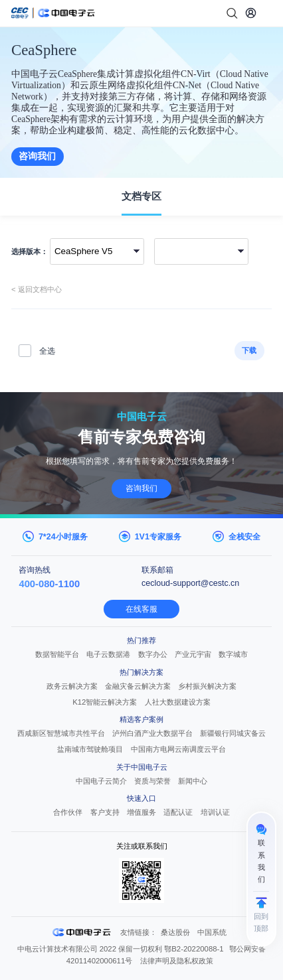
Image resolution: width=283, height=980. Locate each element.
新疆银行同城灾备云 (233, 733)
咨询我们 (37, 156)
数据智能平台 (57, 654)
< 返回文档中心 (37, 289)
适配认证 (178, 812)
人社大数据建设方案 (178, 702)
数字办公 (153, 654)
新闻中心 (193, 781)
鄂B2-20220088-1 (194, 949)
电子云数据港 (108, 654)
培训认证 (215, 812)
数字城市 (233, 654)
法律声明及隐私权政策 (177, 961)
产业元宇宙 (193, 654)
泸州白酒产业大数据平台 (152, 733)
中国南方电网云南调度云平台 (178, 749)
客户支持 (105, 812)
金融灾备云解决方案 (138, 686)
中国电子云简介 (101, 781)
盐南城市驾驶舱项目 (90, 749)
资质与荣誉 (152, 781)
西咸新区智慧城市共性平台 (61, 733)
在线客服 (141, 609)
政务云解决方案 (72, 686)
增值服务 (141, 812)
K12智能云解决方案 (105, 702)
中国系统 (212, 932)
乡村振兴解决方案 (207, 686)
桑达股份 (175, 932)
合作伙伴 (68, 812)
